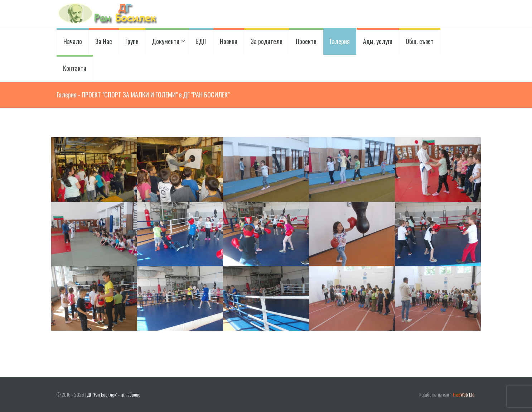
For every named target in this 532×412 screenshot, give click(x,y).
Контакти (75, 68)
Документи (167, 41)
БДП (201, 41)
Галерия (340, 41)
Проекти (306, 41)
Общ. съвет (420, 41)
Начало (73, 41)
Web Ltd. (464, 395)
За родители (267, 41)
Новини (229, 41)
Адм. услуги (378, 41)
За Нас (104, 41)
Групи (132, 41)
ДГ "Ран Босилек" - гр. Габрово (114, 395)
